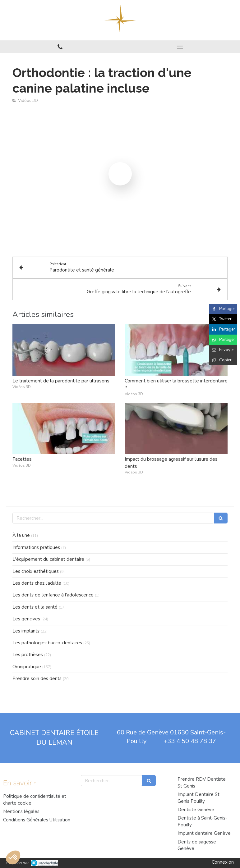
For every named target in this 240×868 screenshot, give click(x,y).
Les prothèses (28, 655)
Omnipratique (27, 667)
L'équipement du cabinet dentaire (48, 559)
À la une (21, 535)
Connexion (223, 862)
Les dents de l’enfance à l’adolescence (53, 595)
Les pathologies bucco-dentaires (47, 643)
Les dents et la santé (35, 607)
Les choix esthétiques (36, 571)
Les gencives (26, 619)
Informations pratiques (36, 547)
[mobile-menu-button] (180, 47)
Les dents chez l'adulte (37, 583)
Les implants (26, 631)
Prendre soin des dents (37, 678)
